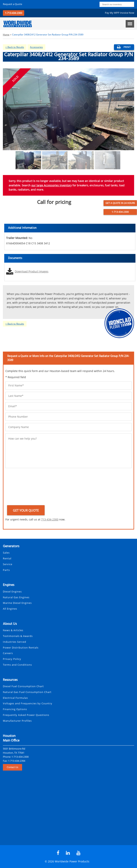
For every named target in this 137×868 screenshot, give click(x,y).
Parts (6, 570)
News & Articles (13, 630)
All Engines (10, 609)
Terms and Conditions (17, 665)
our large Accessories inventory (51, 185)
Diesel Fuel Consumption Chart (23, 686)
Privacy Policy (12, 659)
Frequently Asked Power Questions (26, 715)
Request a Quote (12, 4)
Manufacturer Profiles (17, 721)
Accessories (36, 47)
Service (8, 564)
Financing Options (15, 709)
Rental (7, 558)
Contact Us (12, 767)
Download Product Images (32, 271)
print (124, 47)
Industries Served (15, 642)
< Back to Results (15, 47)
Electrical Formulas (15, 698)
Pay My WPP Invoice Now (120, 13)
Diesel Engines (12, 592)
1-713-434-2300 (14, 13)
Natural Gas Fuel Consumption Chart (27, 692)
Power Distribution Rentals (21, 648)
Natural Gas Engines (16, 597)
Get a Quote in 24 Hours (120, 203)
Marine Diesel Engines (17, 603)
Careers (8, 653)
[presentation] (21, 487)
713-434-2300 (50, 519)
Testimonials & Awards (18, 636)
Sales (6, 553)
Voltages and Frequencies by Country (28, 703)
